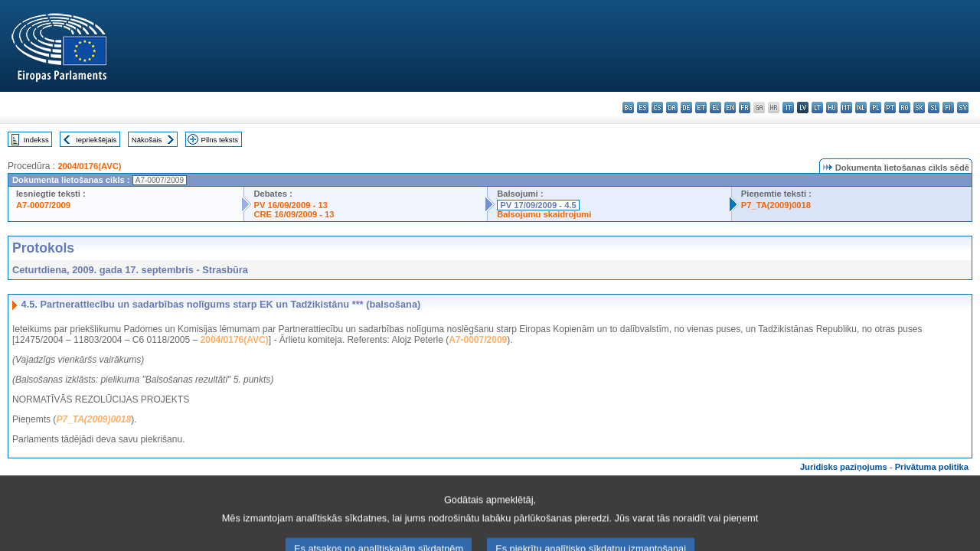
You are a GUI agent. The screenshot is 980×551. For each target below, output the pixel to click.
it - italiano (788, 108)
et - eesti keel (701, 108)
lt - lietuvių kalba (817, 108)
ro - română (905, 108)
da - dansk (672, 108)
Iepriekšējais (96, 140)
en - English (730, 108)
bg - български (628, 108)
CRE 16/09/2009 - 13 (294, 214)
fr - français (745, 108)
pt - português (890, 108)
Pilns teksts (220, 140)
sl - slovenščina (934, 108)
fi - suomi (948, 108)
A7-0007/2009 (43, 205)
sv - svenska (963, 108)
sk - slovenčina (919, 108)
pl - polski (875, 108)
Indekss (36, 140)
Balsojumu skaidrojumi (544, 214)
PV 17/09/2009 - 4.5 (538, 205)
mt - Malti (846, 108)
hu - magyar (832, 108)
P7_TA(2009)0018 (776, 205)
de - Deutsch (686, 108)
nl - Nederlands (861, 108)
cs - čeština (657, 108)
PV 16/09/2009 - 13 (290, 205)
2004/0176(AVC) (89, 166)
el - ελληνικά (715, 108)
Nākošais (147, 140)
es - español (643, 108)
